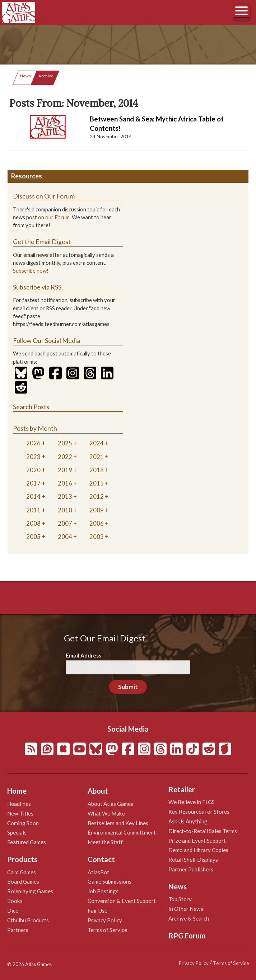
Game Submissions (110, 881)
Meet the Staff (105, 842)
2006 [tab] (97, 523)
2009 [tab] (97, 510)
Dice (13, 910)
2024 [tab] (97, 443)
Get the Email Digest (42, 242)
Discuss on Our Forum (44, 196)
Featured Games (27, 842)
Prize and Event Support (197, 841)
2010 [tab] (65, 510)
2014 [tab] (33, 496)
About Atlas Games (110, 804)
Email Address (83, 655)
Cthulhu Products (28, 920)
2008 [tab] (33, 523)
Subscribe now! (31, 271)
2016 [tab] (65, 483)
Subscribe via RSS (37, 287)
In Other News (186, 909)
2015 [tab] (97, 483)
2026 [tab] (33, 443)
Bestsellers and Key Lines (118, 823)
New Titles (20, 813)
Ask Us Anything (188, 821)
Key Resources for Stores (199, 812)
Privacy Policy (105, 920)
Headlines (19, 804)
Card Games (22, 872)
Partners (18, 930)
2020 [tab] (33, 470)
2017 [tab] (33, 483)
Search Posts (31, 407)
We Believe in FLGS (192, 802)
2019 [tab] (65, 470)
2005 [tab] (33, 537)
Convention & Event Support (122, 901)
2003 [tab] (97, 537)
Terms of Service (107, 930)
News (25, 76)
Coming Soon (23, 823)
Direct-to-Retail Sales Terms (203, 831)
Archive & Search (189, 918)
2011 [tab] (33, 510)
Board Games (23, 881)
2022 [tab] (65, 457)
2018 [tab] (97, 470)
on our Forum (54, 217)
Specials (17, 832)
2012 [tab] (97, 496)
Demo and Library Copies (198, 850)
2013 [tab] (65, 496)
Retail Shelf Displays (193, 860)
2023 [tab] (33, 457)
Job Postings (103, 891)
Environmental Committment (122, 832)
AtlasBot (98, 872)
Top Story (180, 899)
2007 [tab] (65, 523)
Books (15, 901)
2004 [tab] (65, 537)
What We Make (106, 813)
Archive (46, 76)
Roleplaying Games (30, 891)
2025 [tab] (65, 443)
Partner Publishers (191, 869)
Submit (128, 687)
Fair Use (97, 910)
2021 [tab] (97, 457)
